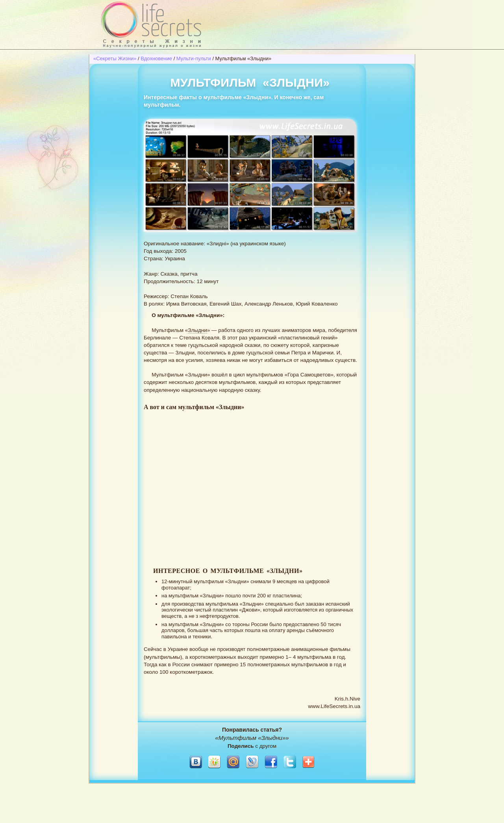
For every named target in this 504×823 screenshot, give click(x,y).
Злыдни (197, 330)
